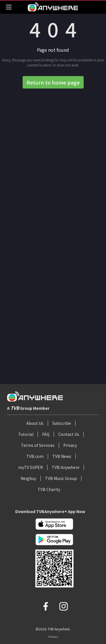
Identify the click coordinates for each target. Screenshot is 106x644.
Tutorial (26, 434)
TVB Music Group (61, 478)
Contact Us (69, 434)
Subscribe (62, 423)
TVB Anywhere (66, 467)
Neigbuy (28, 478)
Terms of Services (38, 445)
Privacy (70, 445)
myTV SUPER (31, 467)
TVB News (62, 456)
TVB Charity (49, 489)
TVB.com (35, 456)
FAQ (46, 434)
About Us (35, 423)
